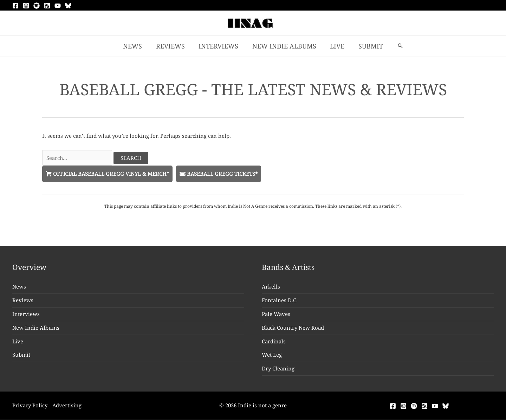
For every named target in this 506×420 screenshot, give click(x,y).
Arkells (271, 287)
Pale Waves (276, 314)
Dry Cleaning (278, 369)
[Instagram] (26, 6)
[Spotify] (37, 6)
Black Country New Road (293, 328)
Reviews (23, 301)
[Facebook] (15, 6)
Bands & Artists (288, 267)
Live (18, 341)
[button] (396, 46)
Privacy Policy (30, 406)
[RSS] (47, 6)
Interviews (26, 314)
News (19, 287)
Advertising (67, 406)
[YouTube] (58, 6)
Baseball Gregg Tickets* (222, 174)
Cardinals (274, 341)
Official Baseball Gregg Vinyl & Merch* (109, 174)
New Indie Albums (36, 328)
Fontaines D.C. (280, 301)
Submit (21, 355)
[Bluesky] (68, 6)
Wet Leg (272, 355)
